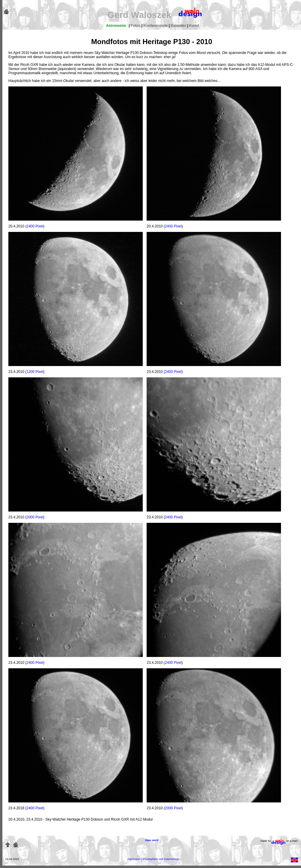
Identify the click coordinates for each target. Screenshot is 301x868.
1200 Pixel (35, 372)
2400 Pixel (35, 226)
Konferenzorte (155, 26)
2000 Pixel (35, 517)
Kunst (194, 26)
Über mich (152, 840)
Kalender (178, 26)
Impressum (134, 859)
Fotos (136, 26)
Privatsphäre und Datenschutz (161, 859)
